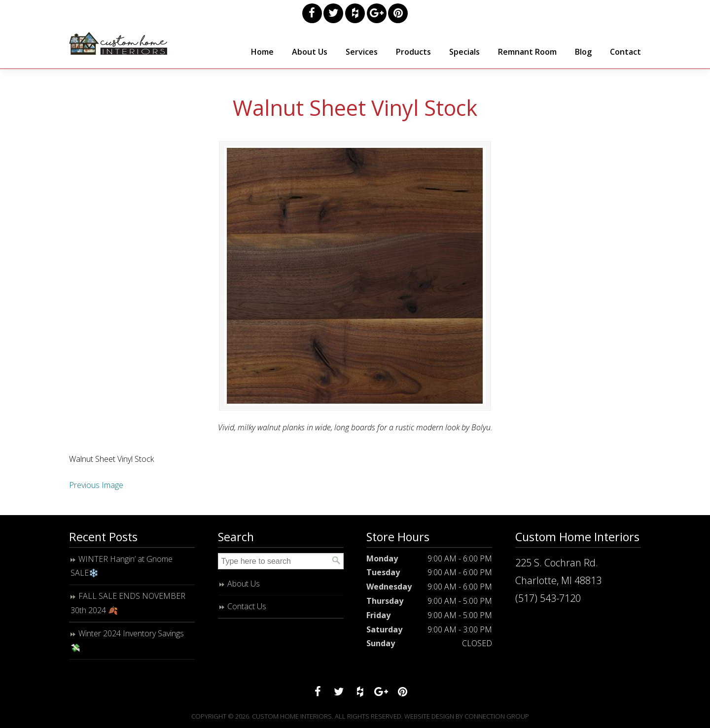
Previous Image (96, 485)
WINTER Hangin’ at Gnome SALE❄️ (122, 566)
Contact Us (247, 606)
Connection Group (497, 716)
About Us (244, 584)
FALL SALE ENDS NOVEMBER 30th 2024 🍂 (128, 603)
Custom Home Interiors (118, 43)
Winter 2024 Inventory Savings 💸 (127, 641)
